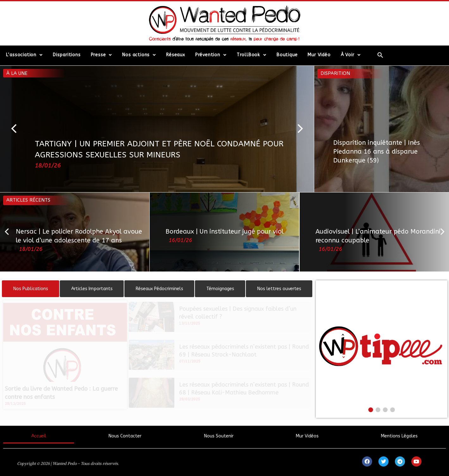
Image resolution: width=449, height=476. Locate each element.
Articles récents (28, 200)
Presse (102, 55)
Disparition (335, 73)
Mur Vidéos (307, 436)
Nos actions (139, 55)
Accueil (39, 436)
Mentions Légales (399, 436)
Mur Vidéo (319, 55)
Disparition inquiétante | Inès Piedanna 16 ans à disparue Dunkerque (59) (377, 152)
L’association (24, 55)
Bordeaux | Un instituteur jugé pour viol (224, 232)
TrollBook (252, 55)
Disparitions (67, 55)
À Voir (351, 55)
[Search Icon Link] (380, 55)
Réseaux (176, 55)
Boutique (287, 55)
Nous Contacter (125, 436)
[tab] (31, 289)
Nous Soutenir (219, 436)
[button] (17, 129)
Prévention (211, 55)
